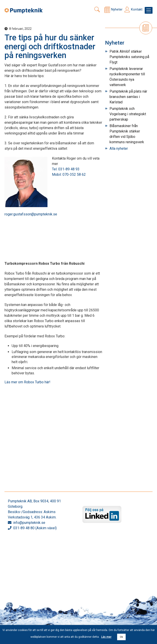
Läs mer (106, 637)
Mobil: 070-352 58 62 (69, 175)
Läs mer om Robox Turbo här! (27, 382)
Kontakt (137, 9)
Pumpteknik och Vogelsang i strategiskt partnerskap (128, 114)
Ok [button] (121, 637)
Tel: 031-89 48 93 (66, 169)
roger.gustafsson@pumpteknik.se (31, 214)
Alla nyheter (119, 149)
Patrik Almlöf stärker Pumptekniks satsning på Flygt (129, 57)
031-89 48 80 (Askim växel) (35, 528)
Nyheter (117, 9)
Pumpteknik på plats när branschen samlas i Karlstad (128, 97)
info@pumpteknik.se (29, 523)
